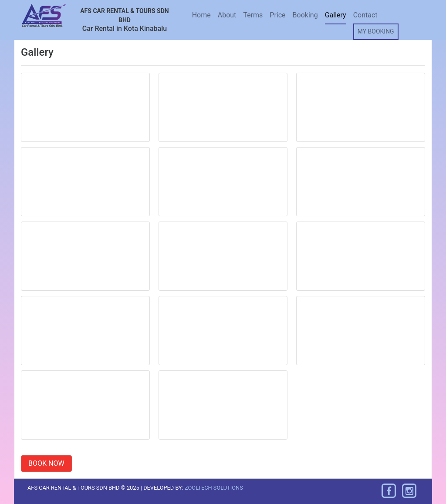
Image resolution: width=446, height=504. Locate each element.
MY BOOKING (376, 31)
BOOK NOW (46, 463)
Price (277, 15)
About (227, 15)
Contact (365, 15)
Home (201, 15)
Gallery (336, 15)
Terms (253, 15)
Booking (305, 15)
